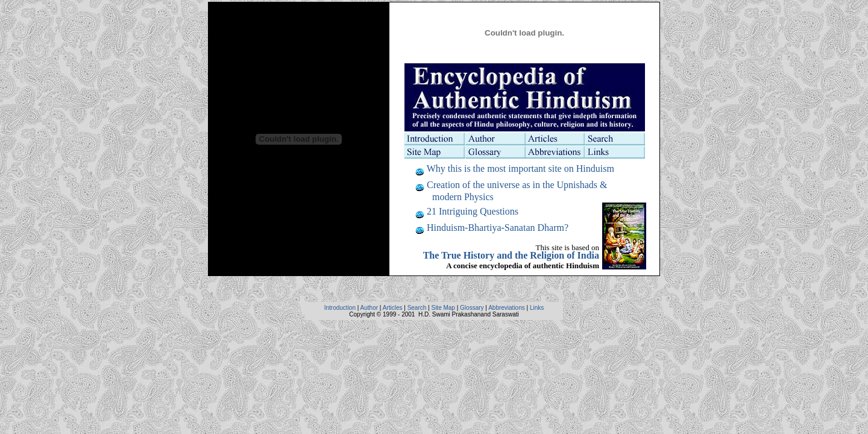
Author (369, 308)
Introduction (340, 308)
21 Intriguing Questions (473, 211)
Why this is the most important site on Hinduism (520, 168)
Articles (393, 308)
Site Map (443, 308)
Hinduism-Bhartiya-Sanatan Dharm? (498, 228)
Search (417, 308)
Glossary (472, 308)
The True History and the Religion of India (511, 255)
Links (537, 308)
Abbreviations (507, 308)
